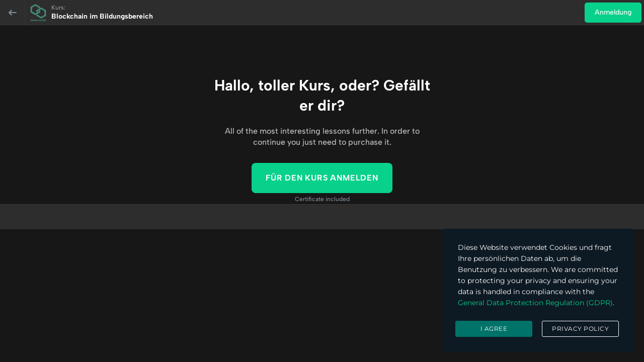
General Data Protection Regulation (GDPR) (535, 303)
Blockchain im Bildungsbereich (102, 16)
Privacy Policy (580, 329)
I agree (494, 329)
